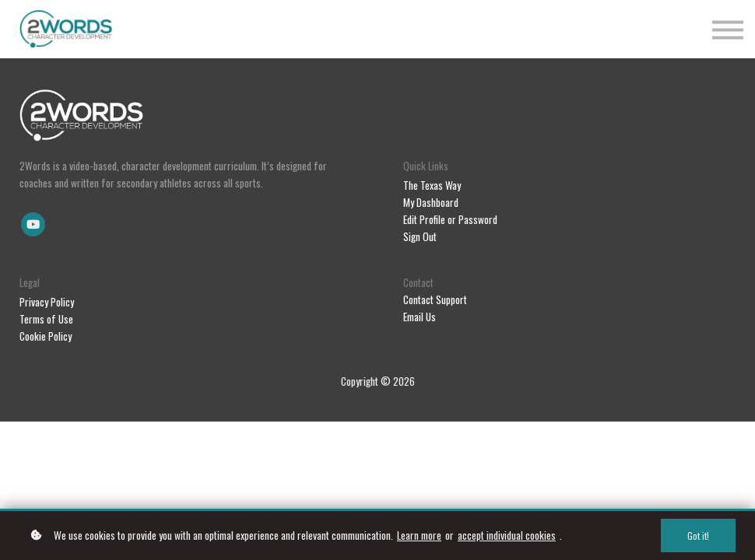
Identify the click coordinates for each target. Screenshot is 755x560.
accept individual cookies (507, 535)
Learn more (419, 535)
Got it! (698, 535)
